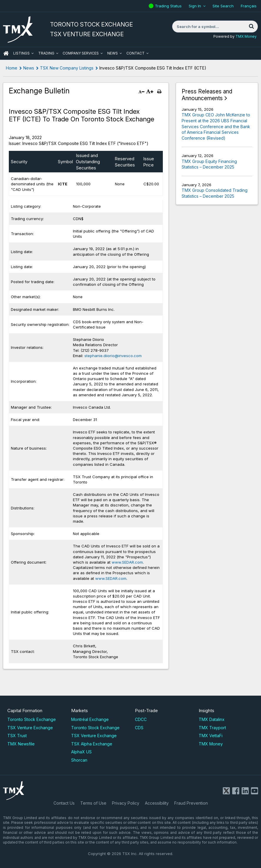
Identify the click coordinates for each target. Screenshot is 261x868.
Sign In (195, 6)
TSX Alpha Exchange (92, 744)
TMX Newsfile (21, 744)
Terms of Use (93, 803)
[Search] (251, 27)
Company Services (81, 53)
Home (12, 68)
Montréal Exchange (90, 719)
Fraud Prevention (191, 803)
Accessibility (157, 803)
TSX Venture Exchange (30, 728)
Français (249, 6)
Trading (46, 53)
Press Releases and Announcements (207, 95)
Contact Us (64, 803)
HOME (6, 53)
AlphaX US (81, 752)
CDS (139, 728)
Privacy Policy (126, 803)
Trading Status (169, 6)
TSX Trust (17, 736)
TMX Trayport (212, 728)
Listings (21, 53)
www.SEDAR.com (127, 562)
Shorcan (79, 760)
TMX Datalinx (212, 719)
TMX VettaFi (211, 736)
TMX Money (246, 36)
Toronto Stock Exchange (32, 719)
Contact (135, 53)
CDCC (141, 719)
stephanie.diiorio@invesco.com (113, 356)
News (113, 53)
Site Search (223, 6)
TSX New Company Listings (67, 68)
